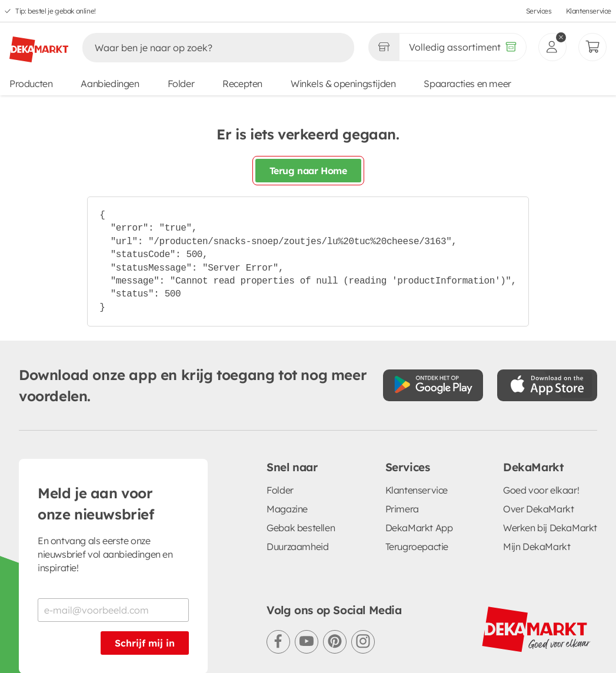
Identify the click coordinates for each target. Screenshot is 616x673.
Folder (181, 84)
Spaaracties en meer (467, 84)
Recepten (242, 84)
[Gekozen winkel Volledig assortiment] (384, 47)
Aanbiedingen (110, 84)
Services (539, 11)
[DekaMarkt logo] (39, 45)
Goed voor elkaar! (541, 490)
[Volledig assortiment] (463, 47)
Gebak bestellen (301, 528)
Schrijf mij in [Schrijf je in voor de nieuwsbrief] (145, 643)
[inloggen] (552, 47)
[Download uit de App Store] (547, 385)
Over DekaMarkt (538, 509)
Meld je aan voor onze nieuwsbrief (96, 504)
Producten (31, 84)
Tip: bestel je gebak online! (56, 11)
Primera (402, 509)
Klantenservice (589, 11)
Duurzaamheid (297, 547)
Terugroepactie (417, 547)
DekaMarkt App (419, 528)
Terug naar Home (308, 171)
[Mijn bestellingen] (592, 47)
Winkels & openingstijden (343, 84)
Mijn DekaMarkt (537, 547)
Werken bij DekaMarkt (550, 528)
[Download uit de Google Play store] (433, 385)
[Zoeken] (206, 48)
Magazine (287, 509)
